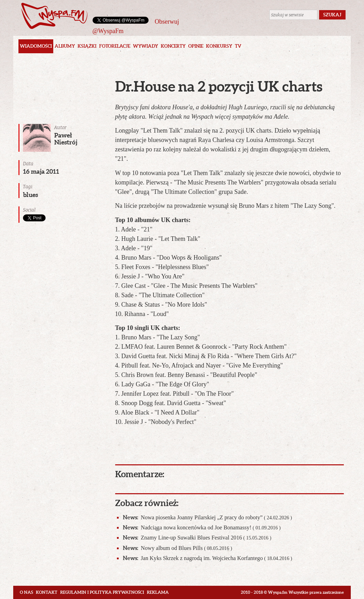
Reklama (158, 592)
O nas (26, 592)
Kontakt (47, 592)
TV (238, 46)
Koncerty (173, 46)
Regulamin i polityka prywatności (102, 592)
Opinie (196, 46)
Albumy (65, 46)
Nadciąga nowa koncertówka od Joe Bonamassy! (202, 527)
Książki (87, 46)
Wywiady (145, 46)
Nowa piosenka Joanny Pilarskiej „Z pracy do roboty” (208, 517)
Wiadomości (36, 46)
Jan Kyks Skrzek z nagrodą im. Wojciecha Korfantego (208, 558)
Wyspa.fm (54, 16)
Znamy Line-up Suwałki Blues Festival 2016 (197, 538)
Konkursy (219, 46)
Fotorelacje (115, 46)
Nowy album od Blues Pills (177, 548)
